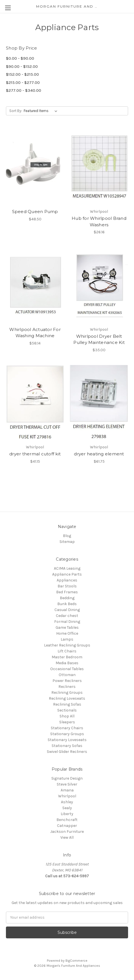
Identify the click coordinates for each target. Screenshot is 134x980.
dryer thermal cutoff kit (35, 454)
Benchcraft (67, 820)
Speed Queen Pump (35, 212)
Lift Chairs (67, 651)
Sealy (67, 808)
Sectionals (67, 710)
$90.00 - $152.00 (22, 66)
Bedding (67, 598)
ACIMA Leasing (67, 568)
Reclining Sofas (67, 704)
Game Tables (67, 627)
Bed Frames (67, 592)
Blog (67, 536)
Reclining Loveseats (67, 698)
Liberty (67, 814)
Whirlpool (67, 796)
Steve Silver (67, 784)
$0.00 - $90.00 (20, 58)
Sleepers (67, 722)
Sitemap (67, 542)
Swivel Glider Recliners (67, 752)
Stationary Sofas (67, 746)
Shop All (67, 716)
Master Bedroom (67, 657)
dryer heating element (99, 454)
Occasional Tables (67, 669)
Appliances (67, 580)
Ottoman (67, 675)
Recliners (67, 687)
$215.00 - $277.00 (23, 82)
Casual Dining (67, 610)
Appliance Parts (67, 574)
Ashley (67, 802)
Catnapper (67, 826)
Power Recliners (67, 681)
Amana (67, 790)
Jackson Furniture (67, 832)
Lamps (67, 639)
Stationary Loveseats (67, 740)
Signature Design (67, 778)
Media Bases (67, 663)
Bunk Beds (67, 604)
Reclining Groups (67, 693)
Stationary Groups (67, 734)
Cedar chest (67, 616)
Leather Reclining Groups (67, 645)
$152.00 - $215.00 (22, 74)
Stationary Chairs (67, 728)
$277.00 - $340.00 (24, 90)
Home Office (67, 633)
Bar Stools (67, 586)
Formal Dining (67, 622)
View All (67, 837)
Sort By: (16, 111)
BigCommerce (76, 961)
